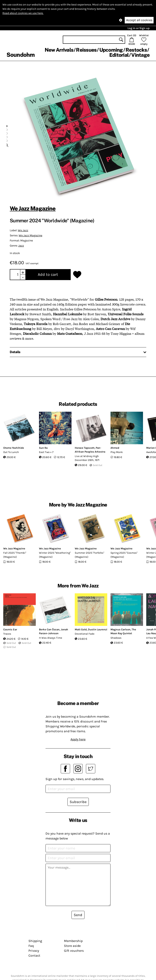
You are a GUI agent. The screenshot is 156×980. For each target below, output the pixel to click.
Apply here (78, 739)
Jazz (21, 246)
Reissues (86, 50)
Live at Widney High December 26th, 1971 (87, 458)
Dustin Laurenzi (98, 629)
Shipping (35, 941)
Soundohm (21, 55)
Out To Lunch (11, 452)
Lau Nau (151, 633)
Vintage (140, 55)
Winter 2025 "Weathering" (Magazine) (55, 555)
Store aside (72, 946)
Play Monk (117, 452)
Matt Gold (81, 629)
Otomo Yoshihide (14, 448)
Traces (7, 634)
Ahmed (115, 448)
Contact (34, 955)
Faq (31, 946)
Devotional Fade (85, 634)
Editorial (119, 55)
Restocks (136, 50)
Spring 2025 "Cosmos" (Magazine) (124, 555)
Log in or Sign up (139, 28)
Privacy (34, 951)
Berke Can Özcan (49, 629)
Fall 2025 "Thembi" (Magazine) (15, 555)
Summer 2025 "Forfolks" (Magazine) (89, 555)
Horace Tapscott (85, 448)
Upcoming (111, 50)
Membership (73, 941)
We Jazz (23, 230)
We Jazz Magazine (33, 208)
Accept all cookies (139, 20)
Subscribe (78, 802)
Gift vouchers (74, 951)
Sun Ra (43, 448)
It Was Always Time (51, 638)
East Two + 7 (46, 452)
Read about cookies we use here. (23, 13)
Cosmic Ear (10, 629)
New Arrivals (59, 50)
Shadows (116, 638)
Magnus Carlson (120, 629)
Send (78, 915)
